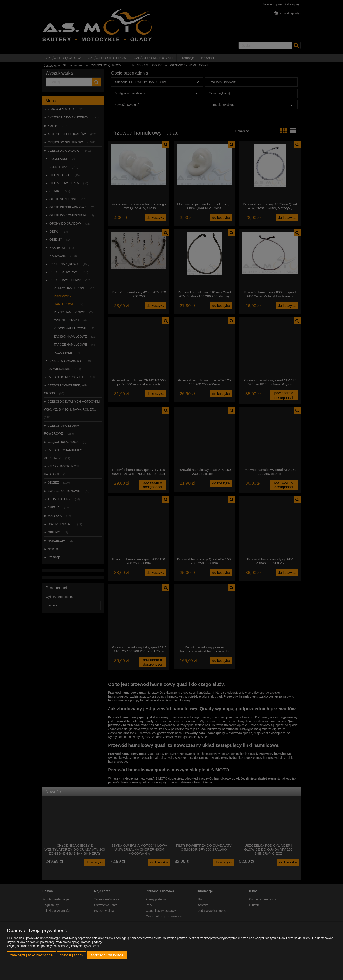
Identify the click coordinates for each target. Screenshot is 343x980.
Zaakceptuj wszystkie (107, 955)
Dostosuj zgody (71, 955)
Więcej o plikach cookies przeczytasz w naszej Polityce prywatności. (53, 946)
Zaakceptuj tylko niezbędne (31, 955)
